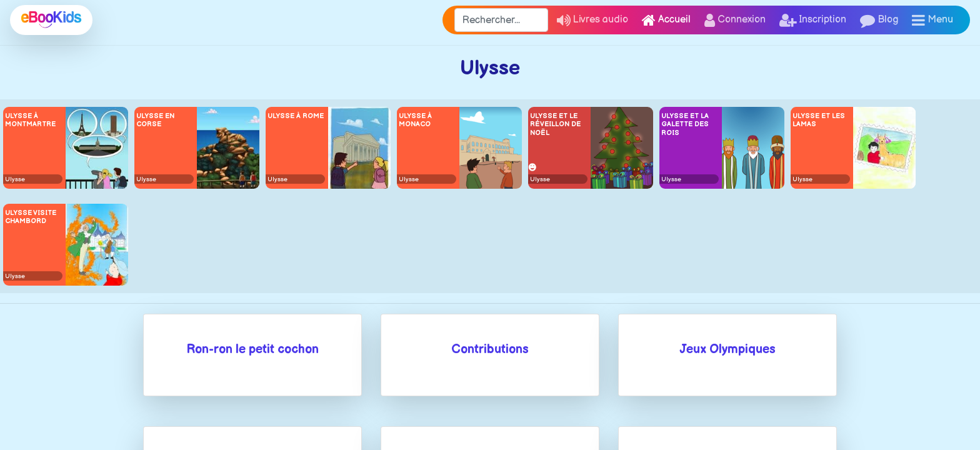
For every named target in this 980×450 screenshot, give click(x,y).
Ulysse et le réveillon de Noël (555, 124)
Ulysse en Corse (155, 120)
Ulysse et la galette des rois (685, 124)
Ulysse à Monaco (415, 120)
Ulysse (15, 179)
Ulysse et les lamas (819, 120)
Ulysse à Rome (296, 116)
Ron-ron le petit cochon (252, 349)
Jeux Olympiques (728, 349)
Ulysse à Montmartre (30, 120)
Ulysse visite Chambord (31, 217)
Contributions (490, 349)
